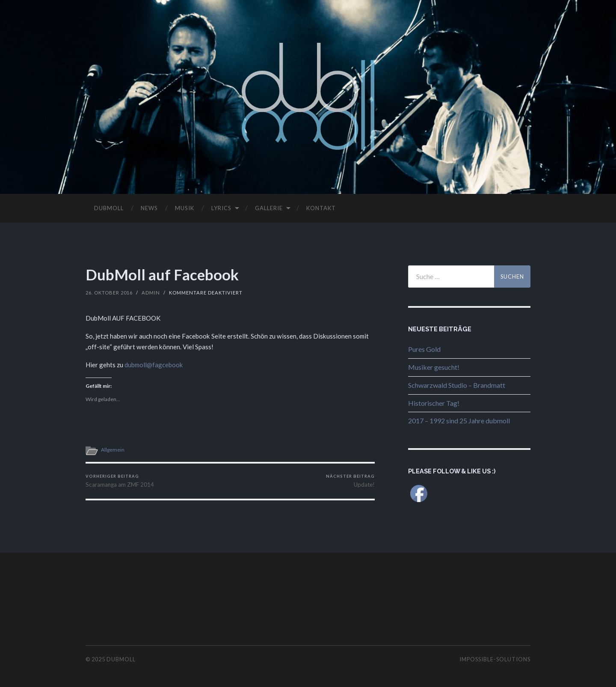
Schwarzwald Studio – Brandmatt (457, 385)
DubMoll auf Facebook (162, 274)
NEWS (149, 208)
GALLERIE (269, 208)
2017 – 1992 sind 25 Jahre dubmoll (459, 421)
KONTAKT (321, 208)
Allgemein (113, 450)
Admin (151, 293)
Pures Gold (424, 349)
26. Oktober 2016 (109, 293)
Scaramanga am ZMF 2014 (120, 481)
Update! (350, 481)
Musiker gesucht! (434, 367)
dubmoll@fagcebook (154, 365)
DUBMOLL (109, 208)
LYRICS (221, 208)
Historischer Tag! (434, 403)
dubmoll (121, 659)
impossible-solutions (495, 659)
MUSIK (185, 208)
